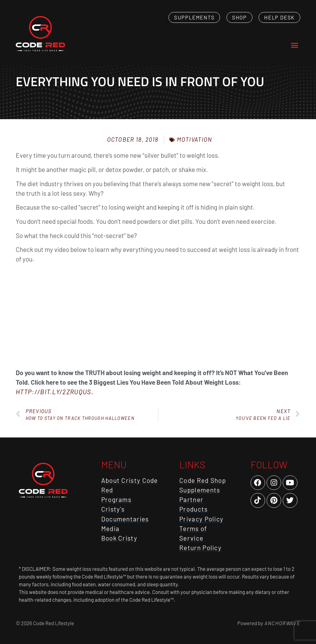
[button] (294, 45)
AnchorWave (282, 623)
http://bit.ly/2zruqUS (53, 392)
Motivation (194, 139)
